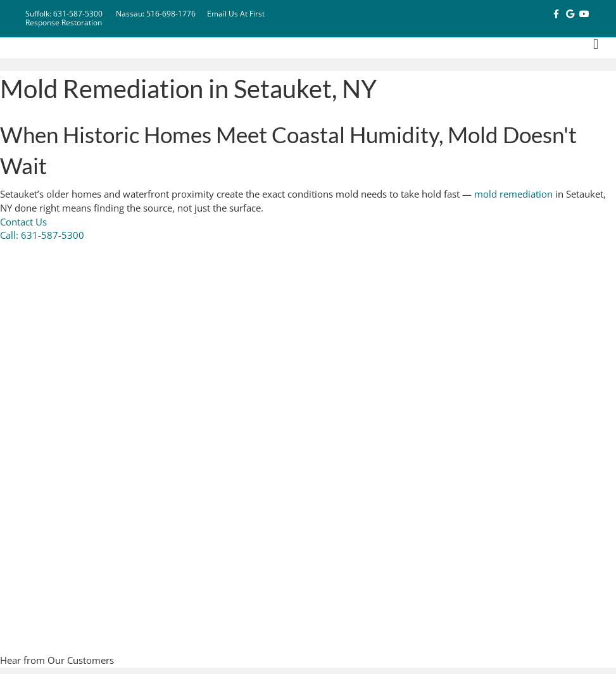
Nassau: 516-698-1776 (156, 14)
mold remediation (513, 194)
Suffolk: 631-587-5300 (64, 14)
